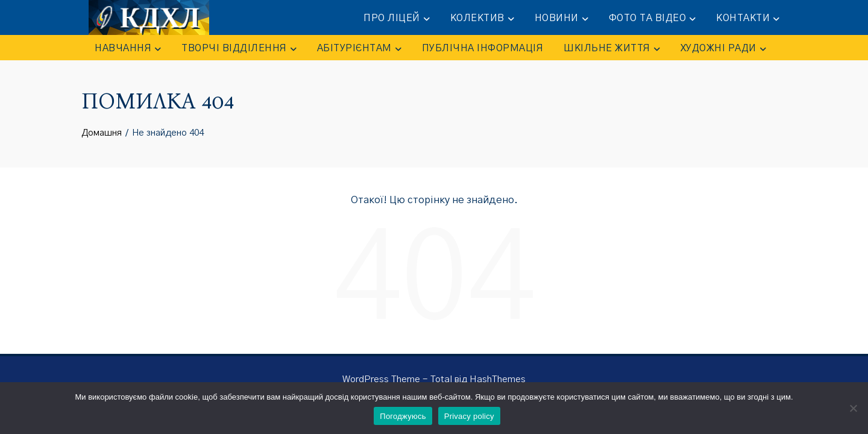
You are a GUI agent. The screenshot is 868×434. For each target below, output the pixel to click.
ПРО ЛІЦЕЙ (397, 19)
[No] (853, 408)
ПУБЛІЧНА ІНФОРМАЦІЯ (483, 48)
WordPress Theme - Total (397, 379)
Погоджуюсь (403, 416)
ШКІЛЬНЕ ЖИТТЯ (612, 49)
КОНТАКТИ (748, 19)
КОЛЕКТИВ (482, 19)
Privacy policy (469, 416)
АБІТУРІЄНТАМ (359, 49)
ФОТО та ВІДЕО (653, 19)
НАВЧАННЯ (128, 49)
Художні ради (723, 49)
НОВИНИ (561, 19)
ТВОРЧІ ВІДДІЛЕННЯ (239, 49)
